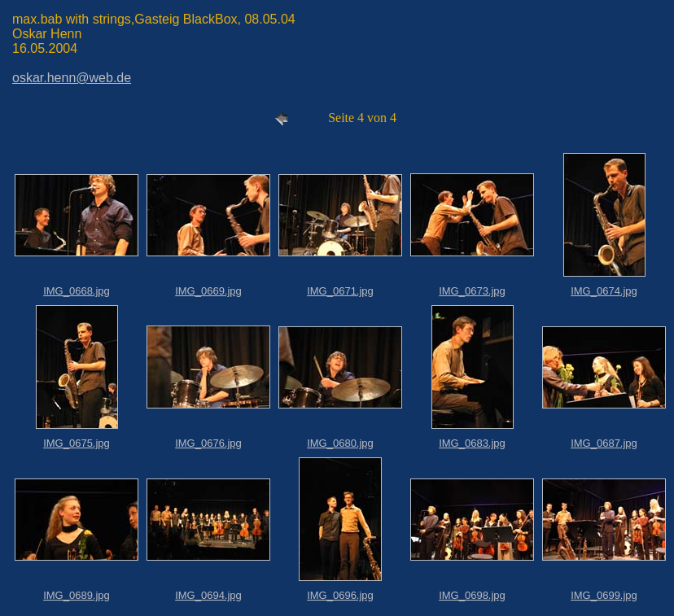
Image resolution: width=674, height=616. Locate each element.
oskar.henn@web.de (72, 78)
